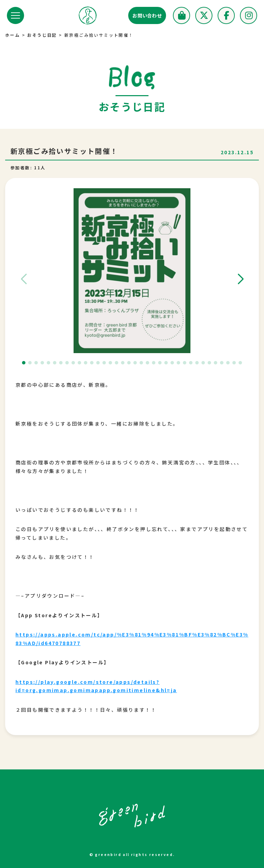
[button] (240, 279)
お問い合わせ (147, 15)
